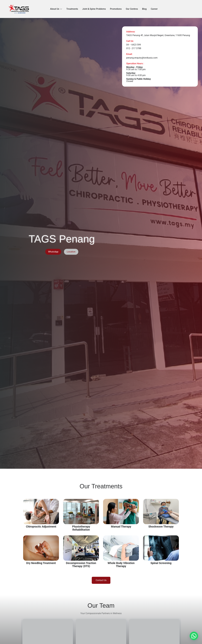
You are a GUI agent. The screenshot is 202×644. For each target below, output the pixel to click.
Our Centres (132, 9)
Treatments (72, 9)
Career (154, 9)
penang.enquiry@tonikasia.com (142, 58)
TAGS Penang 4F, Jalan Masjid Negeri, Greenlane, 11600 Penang (158, 35)
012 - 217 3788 (134, 48)
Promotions (116, 9)
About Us (56, 9)
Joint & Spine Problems (94, 9)
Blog (144, 9)
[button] (194, 636)
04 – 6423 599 (134, 45)
